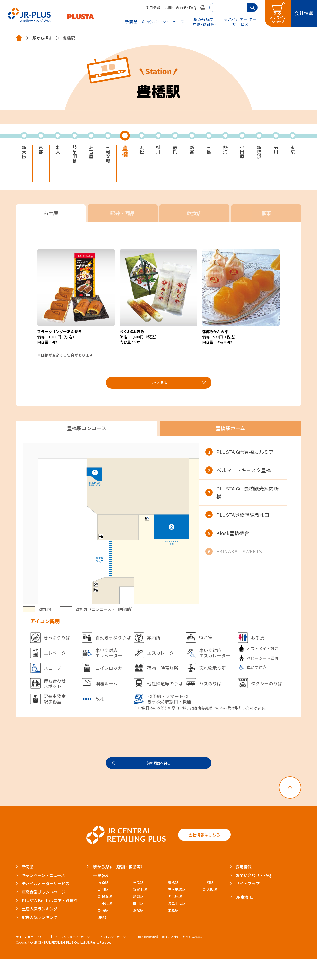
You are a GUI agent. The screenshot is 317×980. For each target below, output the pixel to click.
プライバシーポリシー (114, 958)
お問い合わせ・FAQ (181, 8)
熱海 (225, 151)
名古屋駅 (175, 918)
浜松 (142, 151)
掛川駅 (138, 925)
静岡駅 (138, 918)
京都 (41, 151)
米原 (58, 151)
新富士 (192, 154)
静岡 (175, 151)
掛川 (158, 151)
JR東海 (242, 918)
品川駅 (103, 911)
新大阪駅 (210, 911)
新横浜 (259, 154)
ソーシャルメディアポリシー (74, 958)
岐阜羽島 (75, 157)
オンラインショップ (278, 19)
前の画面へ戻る (158, 781)
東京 (293, 151)
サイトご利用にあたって (32, 958)
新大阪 (24, 154)
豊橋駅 (173, 904)
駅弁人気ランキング (40, 938)
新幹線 (103, 897)
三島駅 (138, 904)
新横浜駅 (105, 918)
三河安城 (108, 157)
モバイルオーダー (240, 21)
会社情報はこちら (204, 856)
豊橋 (125, 153)
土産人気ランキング (40, 930)
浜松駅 (138, 931)
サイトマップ (248, 905)
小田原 (242, 154)
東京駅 (103, 904)
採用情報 (153, 8)
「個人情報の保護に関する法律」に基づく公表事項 (169, 958)
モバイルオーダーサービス (46, 905)
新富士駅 (140, 911)
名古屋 (91, 154)
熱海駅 (103, 931)
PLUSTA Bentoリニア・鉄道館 (50, 922)
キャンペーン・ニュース (163, 22)
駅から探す (204, 21)
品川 (276, 151)
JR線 (102, 938)
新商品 (131, 22)
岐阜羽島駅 (177, 925)
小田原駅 (105, 925)
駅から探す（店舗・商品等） (119, 888)
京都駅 (208, 904)
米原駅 (173, 931)
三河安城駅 (177, 911)
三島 (209, 151)
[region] (247, 537)
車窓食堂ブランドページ (44, 913)
